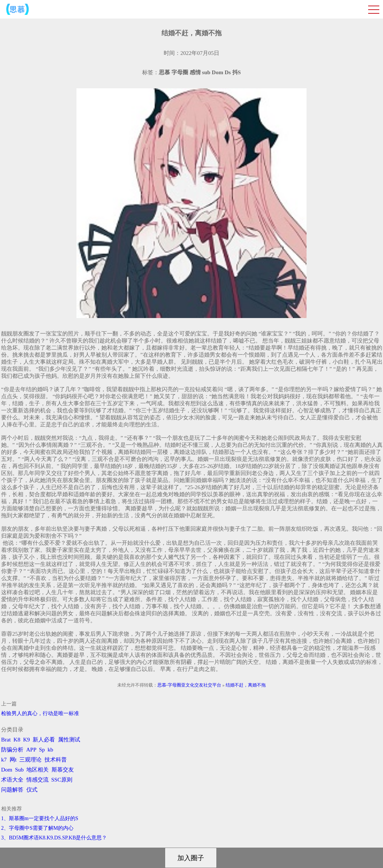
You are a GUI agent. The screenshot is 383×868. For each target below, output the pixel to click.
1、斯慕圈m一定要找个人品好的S (40, 818)
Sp (42, 750)
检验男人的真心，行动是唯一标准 (40, 713)
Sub (19, 770)
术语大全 (12, 780)
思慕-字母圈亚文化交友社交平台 (189, 685)
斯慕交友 (63, 770)
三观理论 (30, 760)
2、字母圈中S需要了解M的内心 (37, 828)
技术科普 (56, 760)
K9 (26, 740)
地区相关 (37, 770)
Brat (6, 740)
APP (31, 750)
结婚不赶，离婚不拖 (246, 685)
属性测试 (69, 740)
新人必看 (44, 740)
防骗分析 (12, 750)
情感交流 (37, 780)
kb (50, 750)
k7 (4, 760)
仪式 (32, 790)
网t (13, 760)
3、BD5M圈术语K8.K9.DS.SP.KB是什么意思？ (54, 838)
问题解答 (12, 790)
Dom (7, 770)
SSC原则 (62, 780)
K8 (17, 740)
